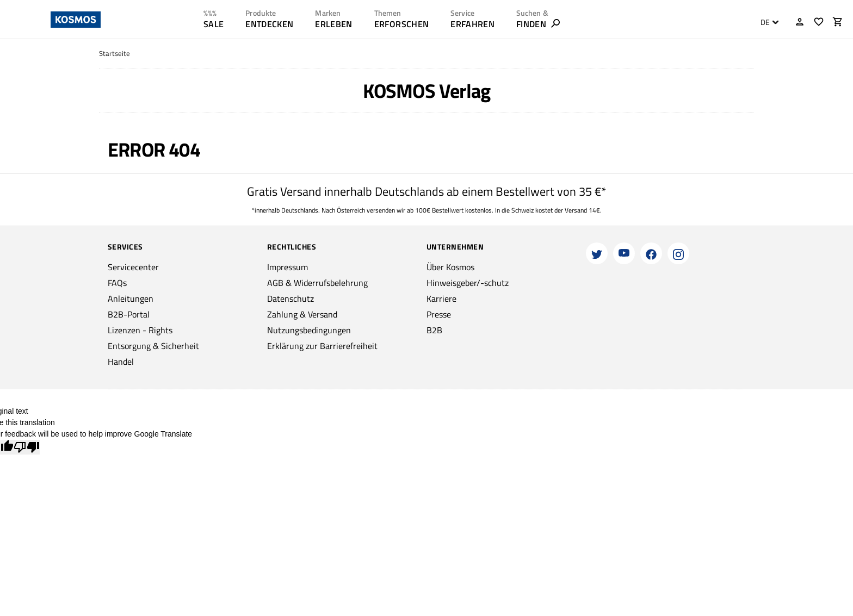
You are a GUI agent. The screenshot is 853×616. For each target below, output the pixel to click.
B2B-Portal (129, 314)
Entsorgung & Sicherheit (153, 346)
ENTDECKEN (269, 24)
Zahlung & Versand (302, 314)
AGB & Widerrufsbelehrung (317, 283)
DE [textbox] (765, 22)
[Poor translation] (27, 447)
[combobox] (767, 22)
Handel (121, 362)
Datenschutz (290, 298)
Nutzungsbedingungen (309, 330)
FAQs (117, 283)
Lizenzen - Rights (140, 330)
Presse (439, 314)
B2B (434, 330)
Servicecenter (133, 267)
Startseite (115, 54)
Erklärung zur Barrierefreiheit (322, 346)
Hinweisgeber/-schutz (468, 283)
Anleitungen (131, 298)
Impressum (288, 267)
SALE (214, 24)
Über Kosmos (450, 267)
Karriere (441, 298)
